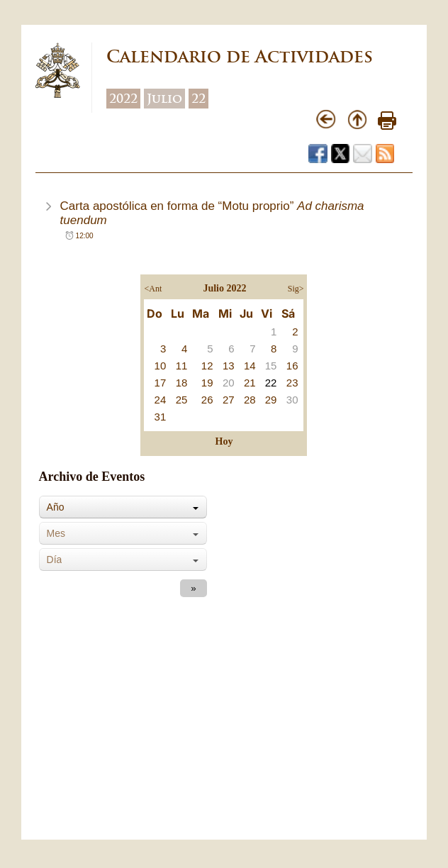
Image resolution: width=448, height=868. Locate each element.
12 (207, 366)
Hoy (224, 441)
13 (229, 366)
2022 (123, 99)
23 (292, 383)
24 (161, 400)
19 (207, 383)
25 (182, 400)
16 (292, 366)
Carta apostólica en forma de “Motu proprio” (212, 213)
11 (182, 366)
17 (161, 383)
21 (250, 383)
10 (161, 366)
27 (229, 400)
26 (207, 400)
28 (250, 400)
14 (250, 366)
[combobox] (123, 507)
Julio (164, 99)
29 (271, 400)
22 (198, 99)
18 (182, 383)
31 (161, 417)
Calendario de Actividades (240, 56)
